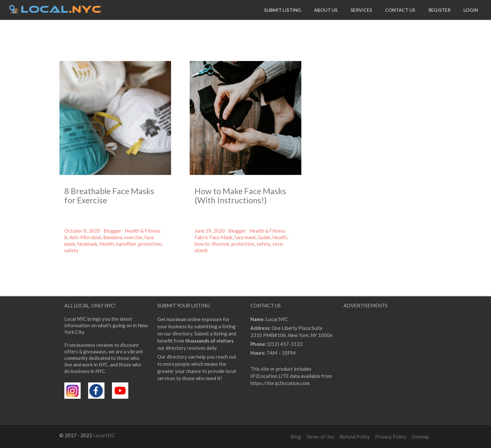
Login (471, 10)
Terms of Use (320, 437)
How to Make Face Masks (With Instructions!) (240, 195)
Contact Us (400, 10)
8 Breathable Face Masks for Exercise (109, 195)
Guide (264, 237)
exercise (133, 237)
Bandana (113, 237)
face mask (245, 237)
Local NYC (104, 435)
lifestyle (221, 244)
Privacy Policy (391, 437)
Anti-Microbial (85, 237)
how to (202, 244)
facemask (87, 244)
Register (439, 10)
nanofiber (126, 244)
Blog (296, 437)
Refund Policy (355, 437)
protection (150, 244)
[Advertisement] (398, 376)
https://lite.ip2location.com (280, 383)
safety (71, 250)
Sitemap (420, 437)
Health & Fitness (143, 231)
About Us (326, 10)
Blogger (112, 231)
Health (107, 244)
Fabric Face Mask (214, 237)
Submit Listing (283, 10)
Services (361, 10)
